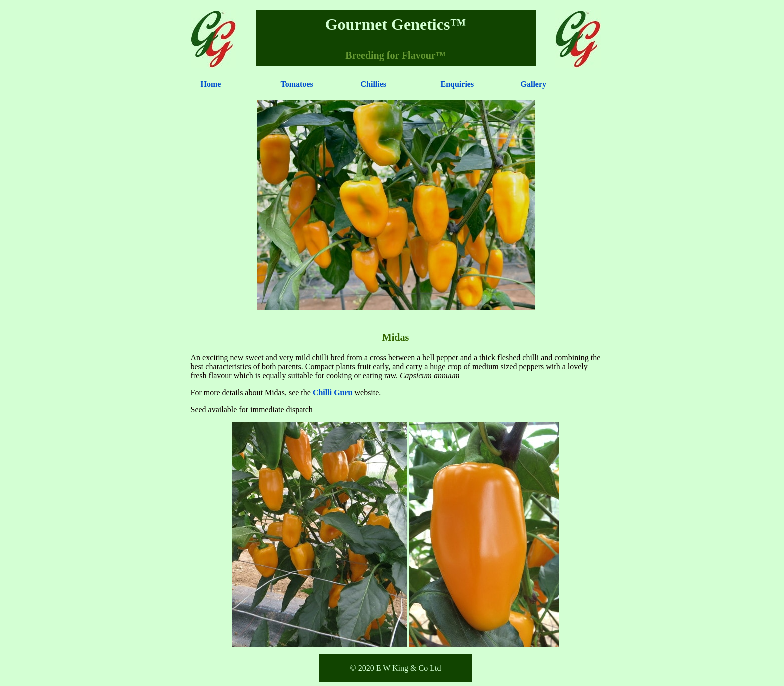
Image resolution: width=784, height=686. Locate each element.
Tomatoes (297, 84)
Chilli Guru (333, 392)
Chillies (374, 84)
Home (211, 84)
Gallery (534, 84)
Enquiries (458, 84)
